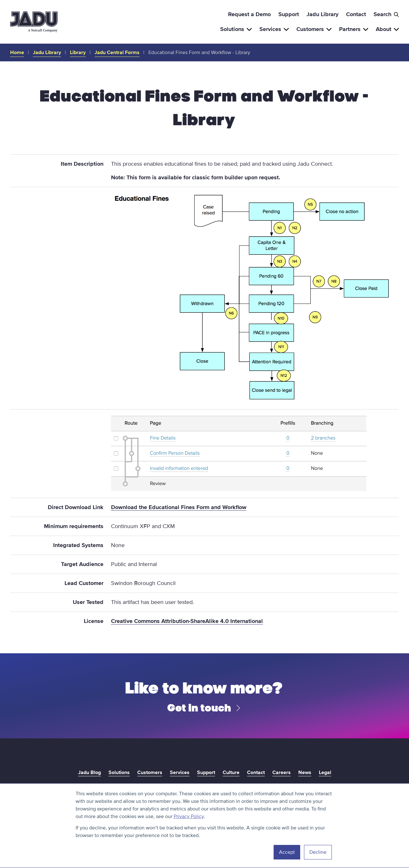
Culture (231, 773)
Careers (282, 773)
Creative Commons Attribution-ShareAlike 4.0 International (187, 621)
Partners (354, 29)
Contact (356, 14)
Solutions (236, 29)
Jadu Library (322, 14)
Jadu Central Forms (117, 52)
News (305, 773)
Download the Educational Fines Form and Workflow (179, 507)
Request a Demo (249, 14)
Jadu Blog (90, 773)
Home (17, 52)
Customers (314, 29)
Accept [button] (287, 852)
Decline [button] (318, 852)
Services (274, 29)
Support (289, 14)
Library (78, 52)
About (387, 29)
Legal (325, 773)
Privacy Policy (189, 816)
